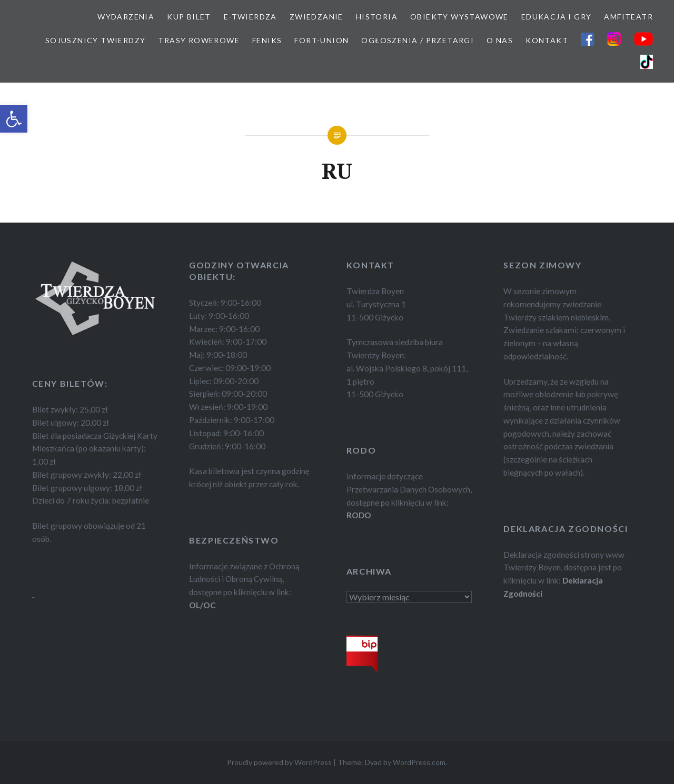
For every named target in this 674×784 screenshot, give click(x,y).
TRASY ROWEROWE (199, 40)
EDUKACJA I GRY (557, 17)
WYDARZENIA (126, 17)
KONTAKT (547, 40)
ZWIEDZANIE (316, 17)
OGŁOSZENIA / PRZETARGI (418, 40)
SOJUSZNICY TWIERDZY (96, 40)
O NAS (500, 40)
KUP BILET (189, 17)
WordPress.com (419, 762)
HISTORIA (377, 17)
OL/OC (202, 605)
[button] (14, 119)
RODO (359, 515)
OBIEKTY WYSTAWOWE (459, 17)
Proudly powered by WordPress (279, 762)
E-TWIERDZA (250, 17)
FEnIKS (267, 40)
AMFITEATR (628, 17)
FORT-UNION (321, 40)
